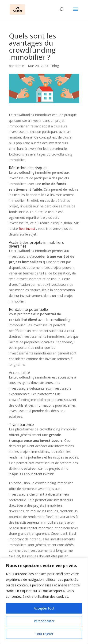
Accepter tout (44, 608)
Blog (55, 66)
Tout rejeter (44, 634)
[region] (44, 601)
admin (19, 66)
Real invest (27, 229)
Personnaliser (44, 621)
